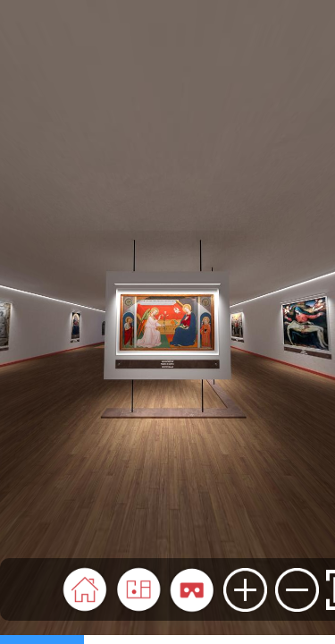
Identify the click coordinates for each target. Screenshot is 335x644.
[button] (85, 589)
